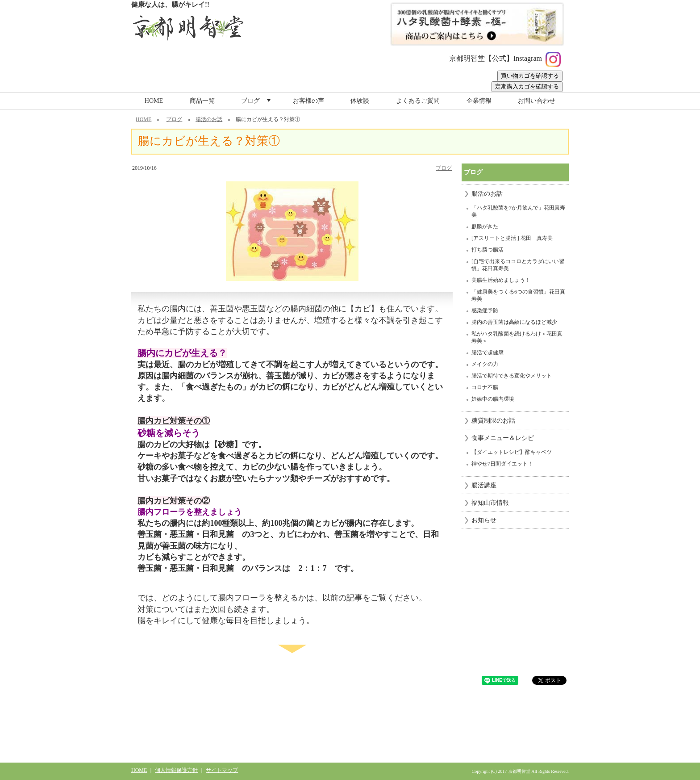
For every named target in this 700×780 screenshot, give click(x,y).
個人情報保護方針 (176, 770)
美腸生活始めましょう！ (501, 280)
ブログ (257, 103)
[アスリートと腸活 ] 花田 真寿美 (512, 238)
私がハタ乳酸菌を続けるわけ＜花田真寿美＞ (517, 337)
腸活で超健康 (487, 352)
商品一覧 (202, 101)
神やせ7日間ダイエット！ (502, 464)
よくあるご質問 (418, 101)
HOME (154, 101)
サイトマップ (222, 770)
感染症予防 (485, 310)
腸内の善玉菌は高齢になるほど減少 (514, 322)
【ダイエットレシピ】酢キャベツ (512, 452)
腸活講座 (484, 485)
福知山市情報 (490, 503)
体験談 (360, 101)
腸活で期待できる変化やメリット (512, 376)
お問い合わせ (537, 101)
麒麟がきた (485, 226)
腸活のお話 (209, 119)
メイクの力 (485, 364)
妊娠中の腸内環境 (493, 399)
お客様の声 (308, 101)
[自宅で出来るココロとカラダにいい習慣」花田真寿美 (518, 265)
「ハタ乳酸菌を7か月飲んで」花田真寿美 (518, 211)
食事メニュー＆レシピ (503, 438)
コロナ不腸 (485, 387)
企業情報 (479, 101)
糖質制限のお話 (493, 421)
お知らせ (484, 520)
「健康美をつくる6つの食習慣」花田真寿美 (518, 295)
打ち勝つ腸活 (487, 250)
